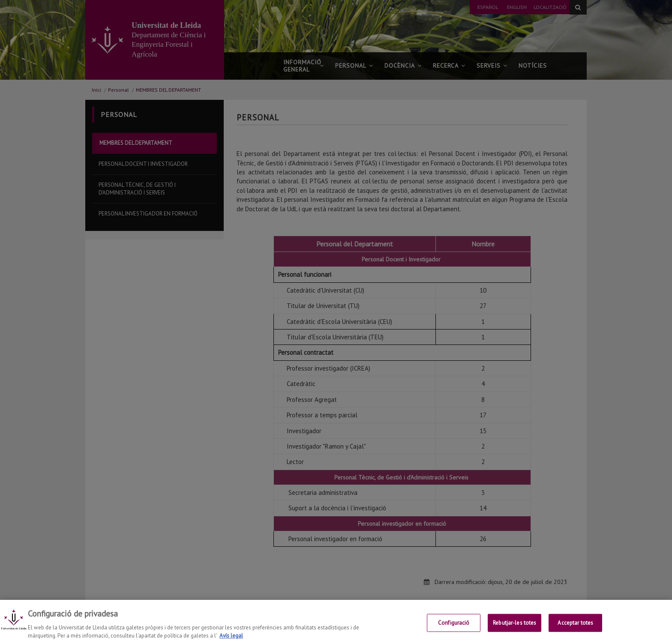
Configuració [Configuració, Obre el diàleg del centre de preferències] (454, 630)
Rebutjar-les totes (514, 630)
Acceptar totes (575, 630)
